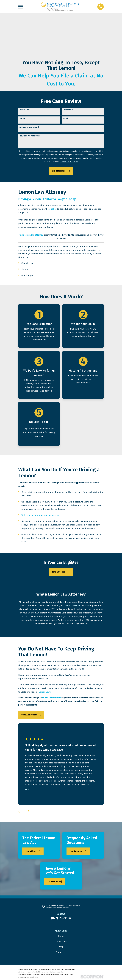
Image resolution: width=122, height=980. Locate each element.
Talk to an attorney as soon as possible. (41, 515)
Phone (22, 119)
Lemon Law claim (72, 606)
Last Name (68, 110)
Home (61, 936)
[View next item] (27, 811)
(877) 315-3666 (61, 918)
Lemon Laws (45, 692)
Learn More (33, 851)
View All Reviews (31, 715)
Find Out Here (61, 572)
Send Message (61, 171)
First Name (24, 110)
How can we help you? (30, 136)
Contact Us (55, 882)
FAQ (61, 947)
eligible (53, 209)
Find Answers (78, 851)
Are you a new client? (29, 127)
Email (65, 119)
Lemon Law (61, 942)
